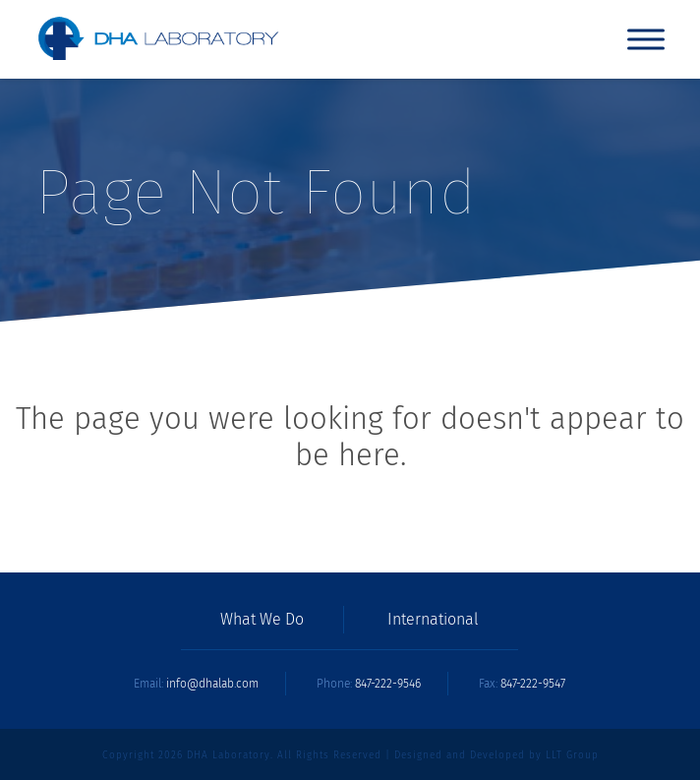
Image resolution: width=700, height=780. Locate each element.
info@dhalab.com (212, 684)
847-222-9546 (388, 684)
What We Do (262, 620)
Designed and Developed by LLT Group (496, 755)
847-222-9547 (533, 684)
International (433, 620)
